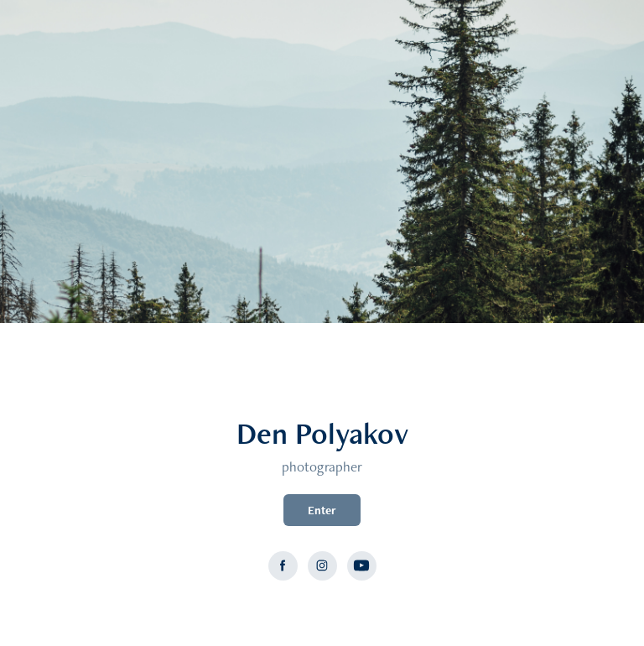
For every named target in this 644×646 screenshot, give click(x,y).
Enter (322, 510)
